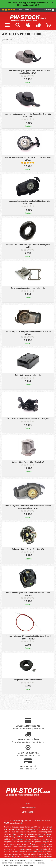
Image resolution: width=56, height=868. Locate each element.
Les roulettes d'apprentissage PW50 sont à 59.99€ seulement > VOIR (28, 4)
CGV (28, 804)
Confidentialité (28, 812)
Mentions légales (28, 808)
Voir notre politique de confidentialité (18, 865)
